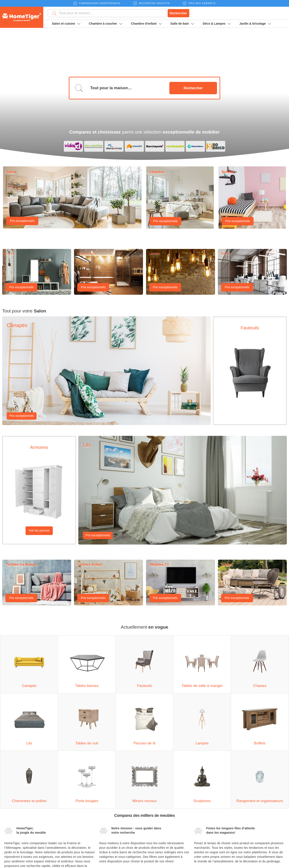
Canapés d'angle (16, 808)
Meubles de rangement (115, 841)
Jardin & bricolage (255, 24)
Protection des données (213, 826)
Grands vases (109, 808)
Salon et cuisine (66, 24)
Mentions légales (255, 808)
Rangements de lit (64, 808)
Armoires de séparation (20, 832)
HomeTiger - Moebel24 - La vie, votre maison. (22, 17)
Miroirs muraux (110, 824)
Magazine (249, 816)
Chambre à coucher (106, 24)
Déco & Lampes (217, 24)
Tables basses (14, 816)
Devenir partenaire (209, 808)
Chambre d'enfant (146, 24)
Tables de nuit (61, 832)
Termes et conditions (211, 816)
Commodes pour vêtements (71, 824)
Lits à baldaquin (63, 816)
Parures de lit (61, 841)
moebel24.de (234, 862)
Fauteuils (11, 824)
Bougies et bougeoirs (114, 816)
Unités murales (15, 841)
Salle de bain (182, 24)
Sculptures (107, 832)
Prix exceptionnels (22, 74)
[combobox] (107, 13)
